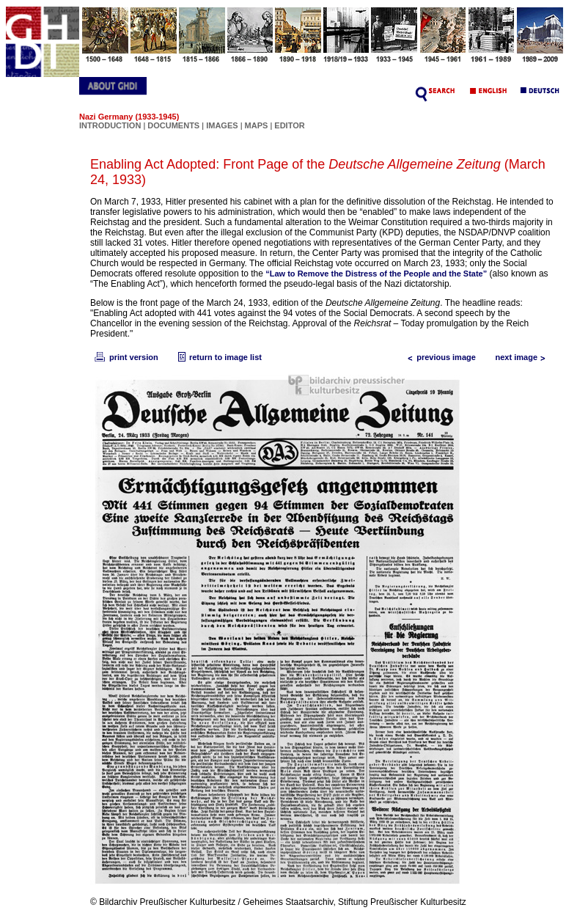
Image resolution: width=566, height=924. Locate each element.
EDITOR (289, 125)
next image (524, 357)
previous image (439, 357)
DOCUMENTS (173, 125)
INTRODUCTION (110, 125)
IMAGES (222, 125)
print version (125, 357)
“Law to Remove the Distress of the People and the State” (376, 274)
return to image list (218, 357)
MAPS (257, 125)
